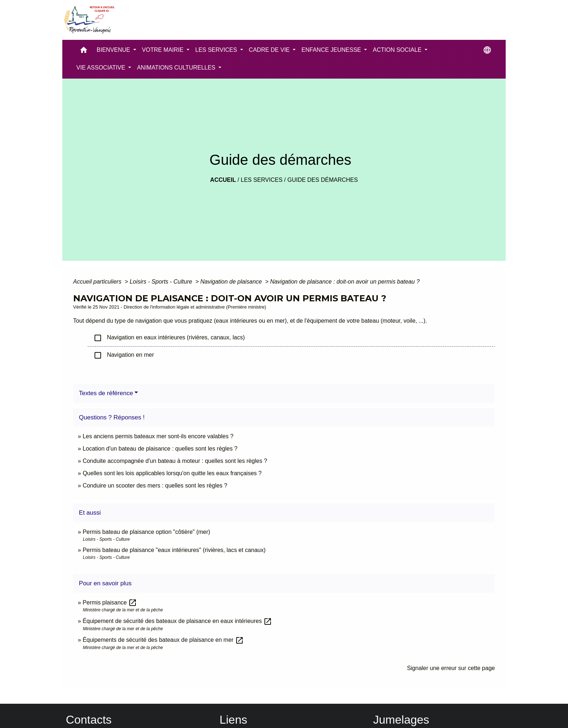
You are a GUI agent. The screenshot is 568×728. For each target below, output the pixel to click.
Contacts (89, 720)
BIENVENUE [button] (114, 50)
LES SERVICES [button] (217, 50)
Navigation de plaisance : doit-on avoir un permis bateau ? (345, 282)
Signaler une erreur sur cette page (451, 668)
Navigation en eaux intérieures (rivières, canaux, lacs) (169, 338)
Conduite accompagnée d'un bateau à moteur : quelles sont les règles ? (175, 461)
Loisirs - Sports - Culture (162, 282)
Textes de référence (106, 393)
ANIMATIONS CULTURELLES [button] (177, 68)
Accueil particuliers (98, 282)
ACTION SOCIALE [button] (398, 50)
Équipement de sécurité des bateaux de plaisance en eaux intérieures (177, 621)
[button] (84, 52)
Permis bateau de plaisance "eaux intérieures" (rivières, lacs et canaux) (174, 550)
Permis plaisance (110, 603)
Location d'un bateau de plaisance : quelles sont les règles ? (160, 449)
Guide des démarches (323, 180)
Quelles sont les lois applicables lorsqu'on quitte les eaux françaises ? (172, 473)
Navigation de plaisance (232, 282)
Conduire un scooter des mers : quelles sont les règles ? (155, 486)
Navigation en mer (124, 355)
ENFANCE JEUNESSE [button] (332, 50)
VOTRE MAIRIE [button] (164, 50)
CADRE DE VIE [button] (270, 50)
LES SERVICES (262, 180)
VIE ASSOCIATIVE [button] (102, 68)
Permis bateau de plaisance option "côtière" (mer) (146, 532)
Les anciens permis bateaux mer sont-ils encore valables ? (158, 436)
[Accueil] (89, 20)
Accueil (223, 180)
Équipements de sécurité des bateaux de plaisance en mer (163, 640)
